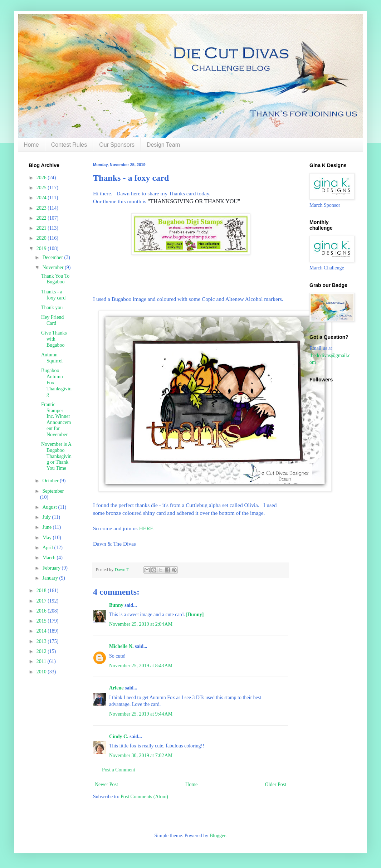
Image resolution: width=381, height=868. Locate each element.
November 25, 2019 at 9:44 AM (141, 714)
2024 (42, 198)
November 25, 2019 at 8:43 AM (141, 666)
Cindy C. (119, 737)
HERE (146, 528)
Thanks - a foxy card (53, 295)
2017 (42, 601)
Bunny (116, 605)
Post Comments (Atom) (144, 797)
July (47, 517)
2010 (42, 672)
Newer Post (106, 784)
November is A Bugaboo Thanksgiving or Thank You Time (56, 456)
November (53, 267)
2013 (42, 641)
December (53, 257)
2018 (42, 591)
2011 (42, 661)
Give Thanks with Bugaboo (54, 339)
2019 (42, 248)
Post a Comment (119, 770)
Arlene (116, 688)
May (47, 538)
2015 (42, 621)
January (51, 578)
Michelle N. (121, 646)
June (47, 527)
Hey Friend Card (52, 320)
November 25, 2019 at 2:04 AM (141, 624)
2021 (42, 228)
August (50, 507)
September (53, 491)
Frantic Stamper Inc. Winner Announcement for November (56, 420)
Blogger (218, 836)
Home (31, 145)
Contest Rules (69, 145)
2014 (42, 631)
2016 (42, 611)
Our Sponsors (117, 145)
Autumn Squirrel (52, 358)
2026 (42, 178)
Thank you (52, 308)
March (49, 558)
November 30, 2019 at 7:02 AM (141, 755)
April (48, 548)
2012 (42, 651)
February (52, 568)
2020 (42, 238)
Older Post (276, 784)
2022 (42, 218)
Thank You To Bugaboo (55, 279)
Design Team (163, 145)
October (51, 481)
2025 (42, 188)
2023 (42, 208)
